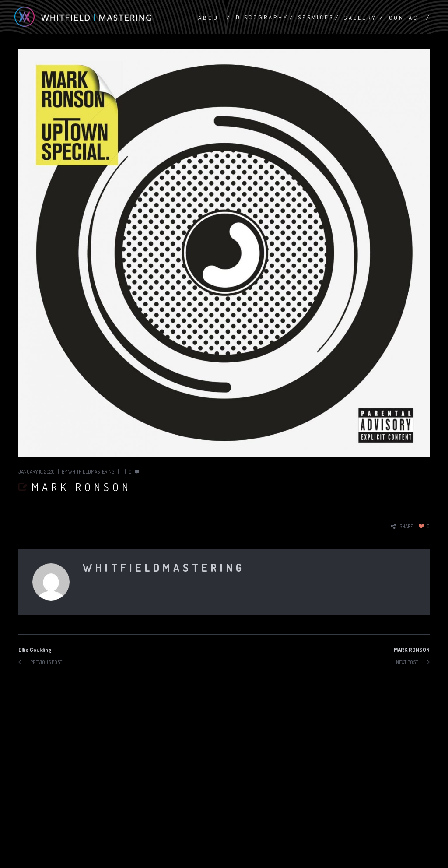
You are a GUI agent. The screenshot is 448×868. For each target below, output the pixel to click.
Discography (262, 17)
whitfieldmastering (91, 472)
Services (316, 17)
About (211, 18)
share (406, 526)
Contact (406, 18)
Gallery (360, 18)
